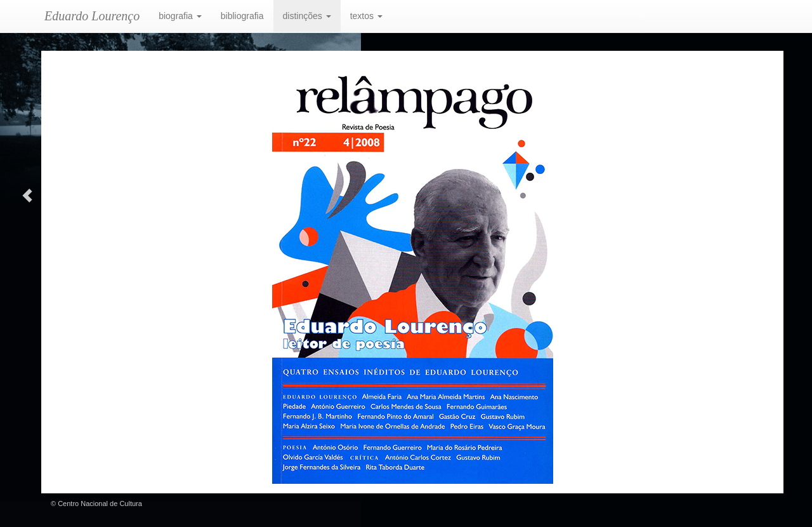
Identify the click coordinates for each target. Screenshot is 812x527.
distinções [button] (307, 16)
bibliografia (242, 16)
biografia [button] (180, 16)
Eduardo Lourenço (92, 16)
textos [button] (366, 16)
